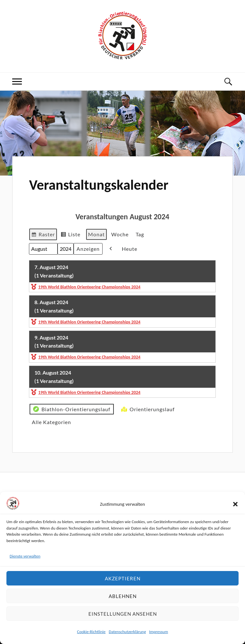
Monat (96, 234)
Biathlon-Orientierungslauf (71, 409)
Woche (120, 234)
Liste (70, 235)
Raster (43, 235)
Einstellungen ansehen (123, 614)
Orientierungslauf (147, 409)
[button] (235, 504)
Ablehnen (123, 596)
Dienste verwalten (25, 556)
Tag (140, 234)
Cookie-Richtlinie (91, 632)
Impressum (159, 632)
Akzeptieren (123, 578)
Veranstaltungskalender (99, 185)
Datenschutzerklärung (127, 632)
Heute (130, 249)
